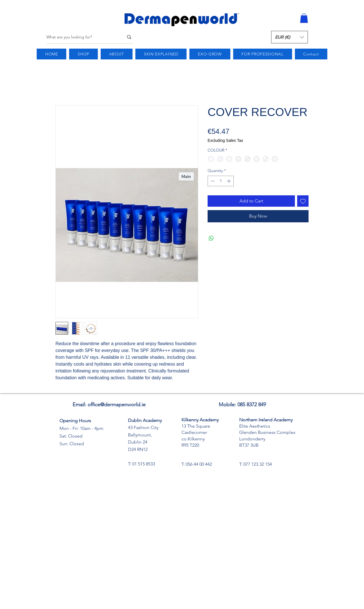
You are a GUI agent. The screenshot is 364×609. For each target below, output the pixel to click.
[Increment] (229, 181)
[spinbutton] (221, 181)
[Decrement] (212, 181)
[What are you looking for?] (81, 37)
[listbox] (289, 37)
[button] (304, 18)
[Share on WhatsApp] (211, 238)
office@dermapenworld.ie (117, 405)
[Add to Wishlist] (303, 201)
